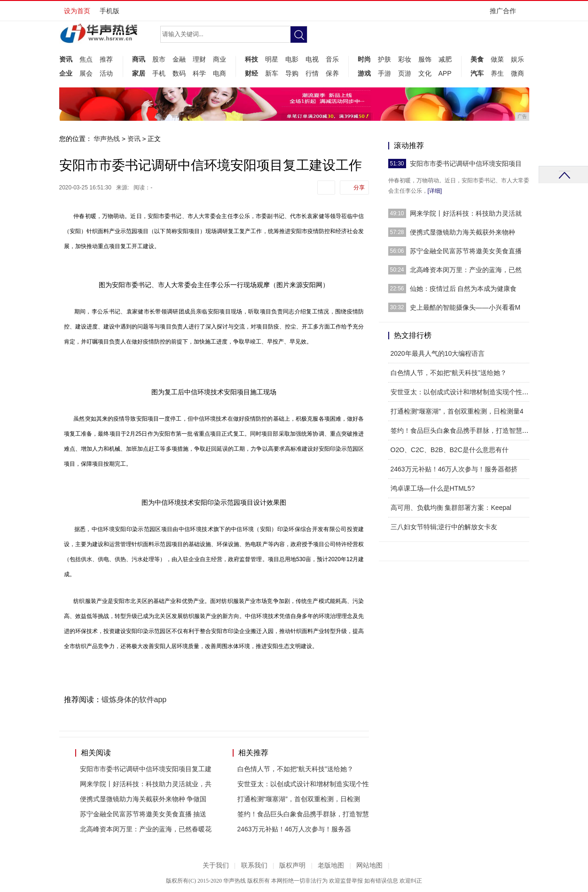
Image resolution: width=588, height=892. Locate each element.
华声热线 (107, 139)
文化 (425, 73)
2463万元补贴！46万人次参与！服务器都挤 (454, 469)
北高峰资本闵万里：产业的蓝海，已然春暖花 (146, 829)
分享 (359, 188)
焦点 (86, 59)
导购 (292, 73)
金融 (179, 59)
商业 (220, 59)
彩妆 (405, 59)
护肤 (384, 59)
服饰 (425, 59)
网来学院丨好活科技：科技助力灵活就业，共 (146, 784)
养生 (497, 73)
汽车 (477, 73)
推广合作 (506, 14)
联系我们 (254, 865)
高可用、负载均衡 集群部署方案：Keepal (451, 508)
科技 (251, 59)
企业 (66, 73)
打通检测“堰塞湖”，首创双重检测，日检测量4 (457, 411)
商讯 (139, 59)
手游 (384, 73)
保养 (332, 73)
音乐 (332, 59)
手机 (159, 73)
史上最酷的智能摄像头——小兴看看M (465, 307)
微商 (517, 73)
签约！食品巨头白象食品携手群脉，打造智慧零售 (463, 430)
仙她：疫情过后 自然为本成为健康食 (463, 289)
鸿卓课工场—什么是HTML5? (433, 488)
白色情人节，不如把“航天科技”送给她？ (295, 769)
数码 (179, 73)
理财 (199, 59)
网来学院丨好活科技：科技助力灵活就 (466, 213)
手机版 (110, 11)
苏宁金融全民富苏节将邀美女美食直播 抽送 (143, 814)
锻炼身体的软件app (134, 700)
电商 (220, 73)
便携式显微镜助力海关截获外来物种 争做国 (143, 799)
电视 (312, 59)
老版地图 (331, 865)
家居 (139, 73)
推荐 (106, 59)
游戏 (364, 73)
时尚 (364, 59)
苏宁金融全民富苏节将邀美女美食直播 (466, 251)
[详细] (435, 191)
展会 (86, 73)
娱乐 (517, 59)
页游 (405, 73)
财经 (251, 73)
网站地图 (369, 865)
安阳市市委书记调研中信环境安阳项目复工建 (146, 769)
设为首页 (77, 11)
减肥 (445, 59)
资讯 (66, 59)
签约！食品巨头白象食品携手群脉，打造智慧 (303, 814)
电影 (292, 59)
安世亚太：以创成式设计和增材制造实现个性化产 (463, 392)
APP (445, 73)
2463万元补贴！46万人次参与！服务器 (294, 829)
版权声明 (292, 865)
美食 (477, 59)
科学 (199, 73)
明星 (272, 59)
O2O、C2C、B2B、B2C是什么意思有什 (450, 450)
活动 (106, 73)
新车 (272, 73)
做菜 (497, 59)
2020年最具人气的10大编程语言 (438, 353)
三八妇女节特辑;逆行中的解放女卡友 (444, 527)
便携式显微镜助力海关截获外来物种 (463, 232)
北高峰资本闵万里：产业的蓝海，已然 (466, 270)
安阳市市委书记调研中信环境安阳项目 (466, 164)
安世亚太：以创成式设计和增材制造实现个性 (303, 784)
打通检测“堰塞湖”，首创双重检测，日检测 (299, 799)
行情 (312, 73)
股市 (159, 59)
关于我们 (216, 865)
